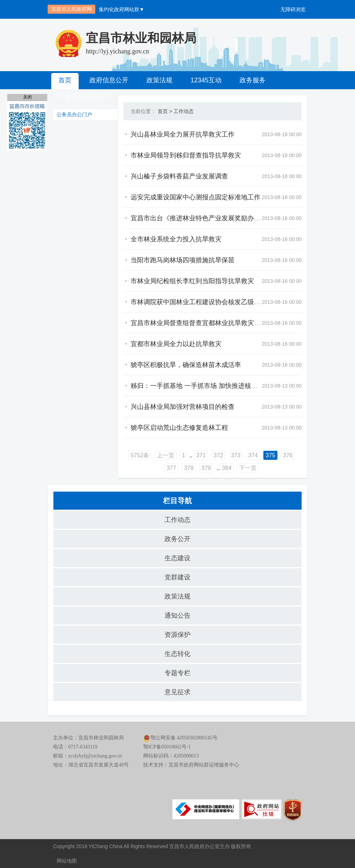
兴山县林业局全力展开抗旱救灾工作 (183, 134)
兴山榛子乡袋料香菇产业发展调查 (179, 176)
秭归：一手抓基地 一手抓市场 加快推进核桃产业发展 (207, 386)
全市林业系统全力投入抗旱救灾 (176, 239)
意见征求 (177, 692)
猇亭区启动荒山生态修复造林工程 (179, 428)
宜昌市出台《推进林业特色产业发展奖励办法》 (199, 218)
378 (189, 468)
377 (172, 468)
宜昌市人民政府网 (71, 9)
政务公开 (177, 539)
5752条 (140, 455)
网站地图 (67, 861)
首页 (65, 80)
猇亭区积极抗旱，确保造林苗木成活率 (186, 365)
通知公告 (177, 616)
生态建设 (177, 558)
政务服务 (253, 80)
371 (201, 455)
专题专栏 (177, 673)
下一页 (248, 468)
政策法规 (159, 80)
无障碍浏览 (293, 9)
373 (236, 455)
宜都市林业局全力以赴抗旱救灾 (176, 344)
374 (253, 455)
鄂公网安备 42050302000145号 (180, 738)
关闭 (27, 97)
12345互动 (206, 80)
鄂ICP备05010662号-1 (167, 747)
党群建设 (177, 577)
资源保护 (177, 635)
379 (206, 468)
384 (227, 468)
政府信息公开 (109, 80)
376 (288, 455)
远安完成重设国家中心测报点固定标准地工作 (196, 197)
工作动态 (184, 111)
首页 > (165, 111)
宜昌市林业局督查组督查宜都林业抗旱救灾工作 (199, 323)
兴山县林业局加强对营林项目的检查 (183, 407)
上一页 (166, 455)
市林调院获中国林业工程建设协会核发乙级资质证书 (205, 302)
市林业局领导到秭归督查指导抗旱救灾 (186, 155)
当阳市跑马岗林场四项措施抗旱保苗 (183, 260)
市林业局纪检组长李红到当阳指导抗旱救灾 (192, 281)
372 (218, 455)
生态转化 (177, 654)
